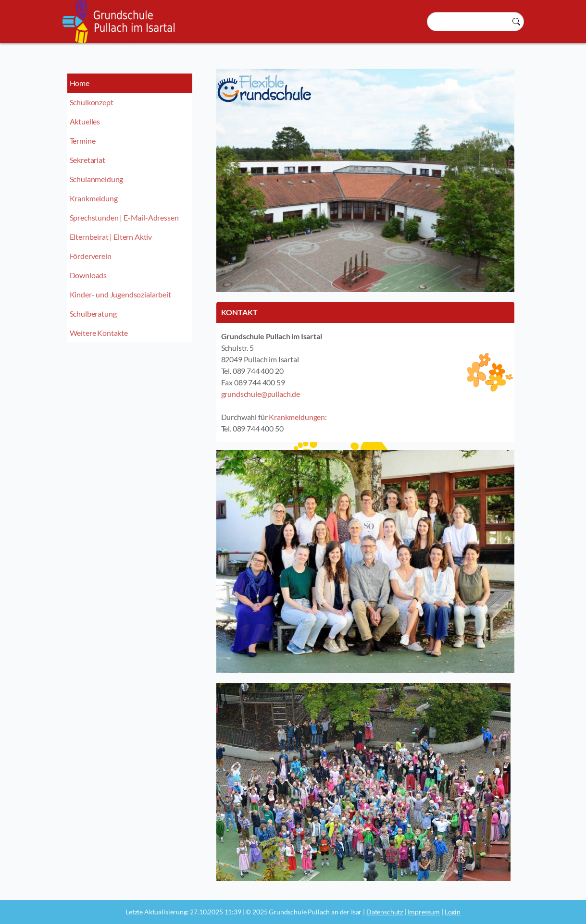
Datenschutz (385, 912)
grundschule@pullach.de (261, 394)
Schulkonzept (92, 102)
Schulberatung (93, 314)
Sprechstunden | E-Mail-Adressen (124, 217)
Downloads (88, 275)
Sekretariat (87, 160)
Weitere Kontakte (99, 333)
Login (453, 912)
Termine (83, 141)
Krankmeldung (94, 198)
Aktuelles (85, 121)
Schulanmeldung (97, 179)
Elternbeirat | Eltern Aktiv (111, 237)
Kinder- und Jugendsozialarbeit (120, 294)
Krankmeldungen (297, 417)
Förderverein (91, 256)
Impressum (424, 912)
